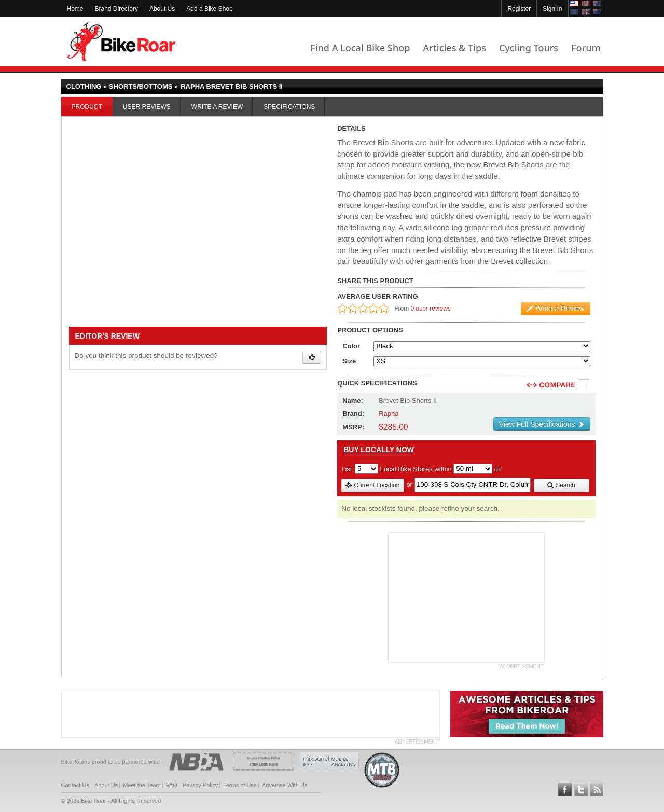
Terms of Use (240, 785)
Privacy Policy (200, 785)
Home (75, 9)
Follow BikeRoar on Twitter (581, 790)
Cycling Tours (529, 48)
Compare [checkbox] (584, 385)
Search (561, 485)
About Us (162, 9)
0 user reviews (431, 309)
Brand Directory (116, 9)
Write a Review (217, 107)
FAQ (172, 785)
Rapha (389, 414)
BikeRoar (121, 42)
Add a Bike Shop (209, 9)
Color (351, 346)
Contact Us (75, 785)
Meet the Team (142, 785)
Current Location (372, 485)
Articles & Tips (454, 48)
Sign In (552, 9)
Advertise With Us (285, 785)
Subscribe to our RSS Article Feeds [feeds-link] (597, 790)
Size (349, 361)
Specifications (289, 107)
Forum (586, 48)
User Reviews (147, 107)
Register (519, 9)
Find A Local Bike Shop (360, 48)
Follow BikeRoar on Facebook (565, 790)
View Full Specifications (542, 424)
